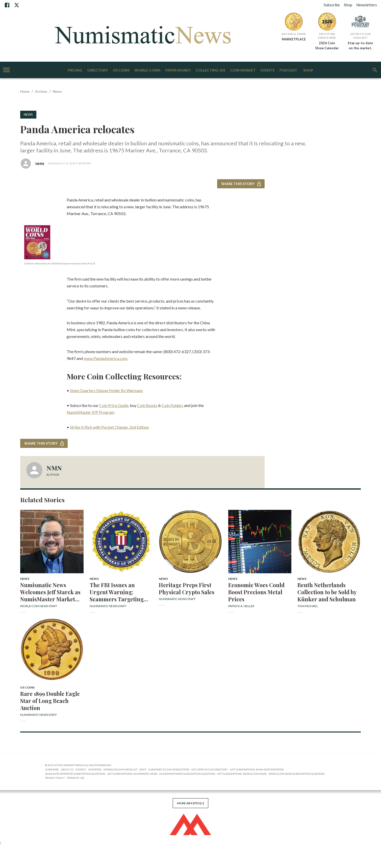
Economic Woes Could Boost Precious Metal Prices (256, 592)
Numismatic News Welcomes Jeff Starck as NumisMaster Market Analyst (50, 592)
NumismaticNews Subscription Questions (187, 774)
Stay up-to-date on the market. (360, 45)
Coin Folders (172, 405)
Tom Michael (308, 606)
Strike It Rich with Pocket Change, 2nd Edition (109, 427)
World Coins (147, 70)
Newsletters (367, 5)
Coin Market (243, 70)
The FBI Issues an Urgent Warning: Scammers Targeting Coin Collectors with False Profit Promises (117, 592)
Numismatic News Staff (108, 606)
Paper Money (178, 70)
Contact (81, 769)
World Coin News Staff (39, 606)
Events (268, 70)
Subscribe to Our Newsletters (169, 769)
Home (25, 91)
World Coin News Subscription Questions (297, 774)
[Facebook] (7, 5)
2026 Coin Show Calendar (327, 45)
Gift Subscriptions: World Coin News (242, 774)
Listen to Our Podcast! (360, 36)
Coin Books (147, 405)
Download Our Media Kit (120, 769)
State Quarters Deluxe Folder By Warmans (106, 390)
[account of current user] (6, 70)
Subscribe (332, 5)
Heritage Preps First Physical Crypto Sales (187, 588)
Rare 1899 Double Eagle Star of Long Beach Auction (50, 701)
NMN (40, 164)
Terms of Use (76, 778)
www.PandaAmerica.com (105, 358)
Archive (41, 91)
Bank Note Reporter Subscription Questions (75, 774)
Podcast (288, 70)
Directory (98, 70)
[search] (375, 70)
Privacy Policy (55, 778)
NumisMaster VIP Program (91, 412)
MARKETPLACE (294, 39)
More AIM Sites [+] (190, 803)
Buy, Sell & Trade (294, 34)
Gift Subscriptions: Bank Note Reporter (257, 769)
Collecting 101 (210, 70)
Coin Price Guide (114, 405)
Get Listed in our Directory (210, 769)
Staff (143, 769)
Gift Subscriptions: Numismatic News (132, 774)
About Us (67, 769)
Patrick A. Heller (241, 606)
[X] (17, 5)
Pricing (75, 70)
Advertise (95, 769)
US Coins (121, 70)
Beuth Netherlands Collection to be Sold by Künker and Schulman (327, 592)
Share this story (241, 184)
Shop (348, 5)
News (57, 91)
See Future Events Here (327, 36)
